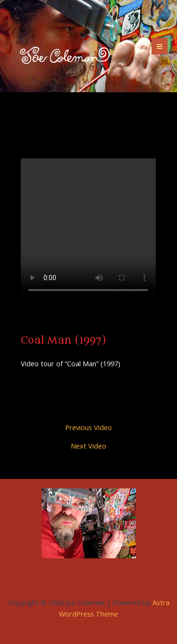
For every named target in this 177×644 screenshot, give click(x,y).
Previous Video (88, 428)
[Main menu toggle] (160, 46)
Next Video (88, 446)
